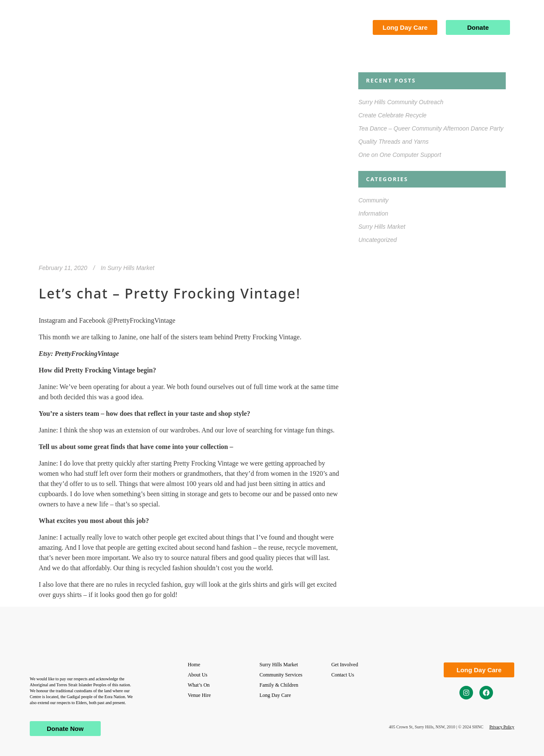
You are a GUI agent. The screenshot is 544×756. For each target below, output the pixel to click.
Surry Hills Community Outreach (401, 102)
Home (194, 665)
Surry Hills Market (131, 268)
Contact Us (343, 675)
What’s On (199, 685)
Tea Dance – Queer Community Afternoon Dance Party (432, 128)
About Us (198, 675)
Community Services (281, 675)
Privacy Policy (502, 727)
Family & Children (279, 685)
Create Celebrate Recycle (392, 115)
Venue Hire (199, 695)
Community (373, 200)
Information (373, 213)
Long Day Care (275, 695)
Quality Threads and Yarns (393, 142)
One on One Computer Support (400, 155)
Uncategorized (377, 240)
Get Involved (344, 665)
